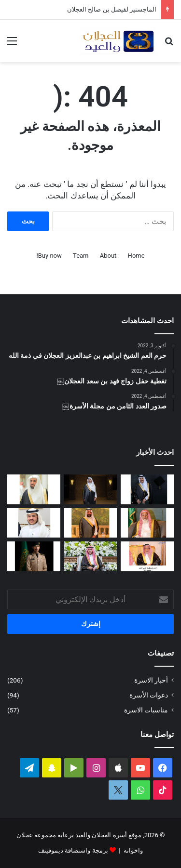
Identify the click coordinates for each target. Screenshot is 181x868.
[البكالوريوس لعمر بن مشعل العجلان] (147, 489)
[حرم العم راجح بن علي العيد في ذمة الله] (147, 556)
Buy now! (49, 256)
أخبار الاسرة (151, 680)
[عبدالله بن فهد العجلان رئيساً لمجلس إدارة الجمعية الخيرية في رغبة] (34, 489)
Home (136, 256)
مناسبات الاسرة (146, 710)
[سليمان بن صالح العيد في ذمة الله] (91, 523)
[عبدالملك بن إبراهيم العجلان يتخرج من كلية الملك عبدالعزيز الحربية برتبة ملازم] (34, 556)
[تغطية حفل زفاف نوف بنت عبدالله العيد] (91, 556)
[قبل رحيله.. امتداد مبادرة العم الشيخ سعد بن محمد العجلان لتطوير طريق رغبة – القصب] (147, 523)
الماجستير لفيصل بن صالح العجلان (112, 9)
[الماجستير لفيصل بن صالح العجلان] (91, 489)
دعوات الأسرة (149, 695)
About (108, 256)
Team (81, 256)
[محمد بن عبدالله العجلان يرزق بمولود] (34, 523)
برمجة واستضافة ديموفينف (73, 850)
